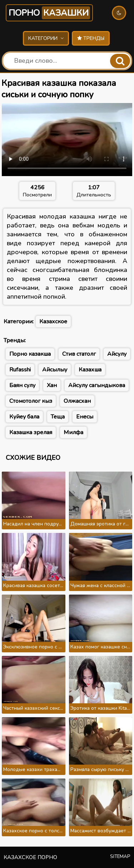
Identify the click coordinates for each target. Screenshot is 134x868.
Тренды (91, 38)
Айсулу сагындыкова (97, 385)
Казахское (53, 322)
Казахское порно (30, 857)
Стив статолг (79, 354)
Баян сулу (22, 385)
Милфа (73, 432)
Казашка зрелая (31, 432)
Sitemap (120, 857)
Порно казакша (30, 354)
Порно (49, 13)
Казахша (90, 370)
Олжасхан (77, 401)
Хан (52, 385)
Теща (58, 417)
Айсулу (117, 354)
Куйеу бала (24, 417)
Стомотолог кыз (31, 401)
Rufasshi (20, 370)
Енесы (85, 417)
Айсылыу (55, 370)
